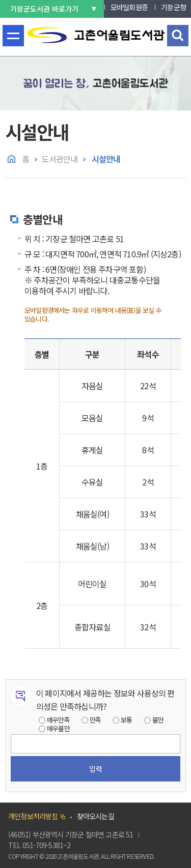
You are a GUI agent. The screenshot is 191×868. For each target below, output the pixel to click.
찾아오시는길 (95, 816)
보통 (126, 720)
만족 (95, 720)
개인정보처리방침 (33, 816)
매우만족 (58, 720)
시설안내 (105, 159)
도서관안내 (59, 159)
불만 (158, 720)
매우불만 (58, 728)
